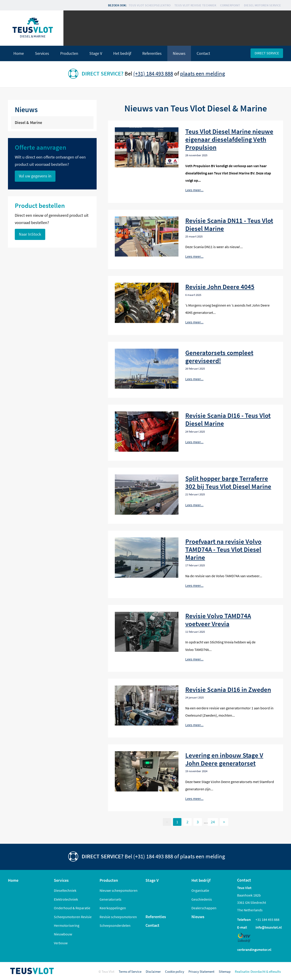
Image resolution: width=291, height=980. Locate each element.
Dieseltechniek (65, 890)
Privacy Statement (201, 971)
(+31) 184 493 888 (153, 73)
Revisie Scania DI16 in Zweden (228, 689)
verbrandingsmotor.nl (254, 950)
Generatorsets (110, 899)
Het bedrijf (122, 53)
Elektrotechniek (66, 899)
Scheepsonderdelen (115, 925)
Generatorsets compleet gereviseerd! (219, 357)
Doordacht (258, 971)
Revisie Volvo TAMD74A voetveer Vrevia (218, 620)
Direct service (267, 53)
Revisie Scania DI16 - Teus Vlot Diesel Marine (228, 419)
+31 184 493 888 (267, 920)
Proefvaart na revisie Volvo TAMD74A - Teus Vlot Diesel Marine (223, 549)
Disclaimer (153, 971)
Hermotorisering (67, 925)
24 (213, 822)
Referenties (152, 53)
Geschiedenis (202, 899)
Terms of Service (130, 971)
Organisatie (200, 890)
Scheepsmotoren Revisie (73, 917)
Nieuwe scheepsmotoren (119, 890)
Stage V (96, 53)
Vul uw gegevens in (35, 176)
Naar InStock (30, 234)
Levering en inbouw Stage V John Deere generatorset (224, 759)
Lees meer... (194, 190)
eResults (275, 971)
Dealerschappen (204, 908)
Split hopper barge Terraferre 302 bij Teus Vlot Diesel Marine (228, 482)
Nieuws (179, 53)
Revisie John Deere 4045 (220, 287)
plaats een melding (203, 73)
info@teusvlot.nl (269, 927)
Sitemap (225, 971)
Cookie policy (175, 971)
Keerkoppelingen (113, 908)
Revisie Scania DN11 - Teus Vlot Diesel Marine (229, 224)
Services (42, 53)
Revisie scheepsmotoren (118, 917)
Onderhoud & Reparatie (72, 908)
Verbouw (61, 943)
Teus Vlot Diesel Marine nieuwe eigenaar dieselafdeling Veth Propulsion (229, 139)
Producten (69, 53)
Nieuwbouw (63, 934)
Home (19, 53)
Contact (203, 53)
